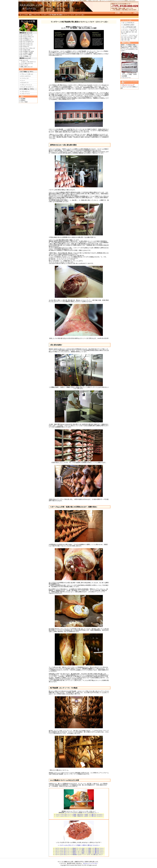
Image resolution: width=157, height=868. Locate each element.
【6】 (122, 40)
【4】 (122, 33)
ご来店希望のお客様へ (129, 25)
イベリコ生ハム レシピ (27, 63)
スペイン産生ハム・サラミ (27, 89)
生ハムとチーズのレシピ (27, 37)
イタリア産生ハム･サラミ (26, 72)
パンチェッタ (25, 78)
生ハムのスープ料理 (26, 55)
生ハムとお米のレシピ (27, 40)
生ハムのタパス (25, 46)
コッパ (23, 80)
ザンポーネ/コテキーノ (27, 87)
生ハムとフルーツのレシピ (28, 48)
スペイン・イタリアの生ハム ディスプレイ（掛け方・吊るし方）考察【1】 (129, 31)
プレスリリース (127, 13)
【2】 (133, 32)
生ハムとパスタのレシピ (27, 42)
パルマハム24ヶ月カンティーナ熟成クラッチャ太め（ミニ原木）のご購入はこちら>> (80, 848)
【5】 (125, 33)
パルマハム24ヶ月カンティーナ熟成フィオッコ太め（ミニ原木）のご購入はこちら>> (80, 851)
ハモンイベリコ (25, 94)
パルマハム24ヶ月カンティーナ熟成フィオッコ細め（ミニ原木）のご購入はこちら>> (80, 853)
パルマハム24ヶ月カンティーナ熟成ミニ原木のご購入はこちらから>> (80, 845)
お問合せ (136, 13)
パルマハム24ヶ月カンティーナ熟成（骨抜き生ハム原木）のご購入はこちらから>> (80, 816)
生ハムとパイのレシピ (27, 45)
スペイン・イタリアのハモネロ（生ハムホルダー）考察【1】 (129, 37)
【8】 (128, 40)
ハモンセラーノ (25, 91)
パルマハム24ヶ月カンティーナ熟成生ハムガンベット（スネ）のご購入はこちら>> (79, 854)
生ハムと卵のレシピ (26, 38)
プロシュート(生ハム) (27, 74)
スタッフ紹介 (24, 102)
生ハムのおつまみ (25, 50)
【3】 (136, 32)
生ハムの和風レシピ (26, 56)
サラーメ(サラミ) (26, 76)
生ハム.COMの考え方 (129, 23)
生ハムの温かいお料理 (27, 53)
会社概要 (117, 13)
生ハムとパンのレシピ (27, 43)
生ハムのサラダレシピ (27, 35)
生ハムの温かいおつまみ (27, 51)
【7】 (125, 40)
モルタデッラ (25, 83)
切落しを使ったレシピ (27, 67)
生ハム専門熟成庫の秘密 (129, 27)
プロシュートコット (27, 85)
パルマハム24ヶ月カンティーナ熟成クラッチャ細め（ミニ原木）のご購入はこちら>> (80, 850)
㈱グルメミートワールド (90, 863)
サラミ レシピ (24, 65)
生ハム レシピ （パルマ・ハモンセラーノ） (28, 61)
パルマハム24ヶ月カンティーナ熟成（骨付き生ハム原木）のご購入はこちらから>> (80, 814)
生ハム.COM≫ (24, 15)
